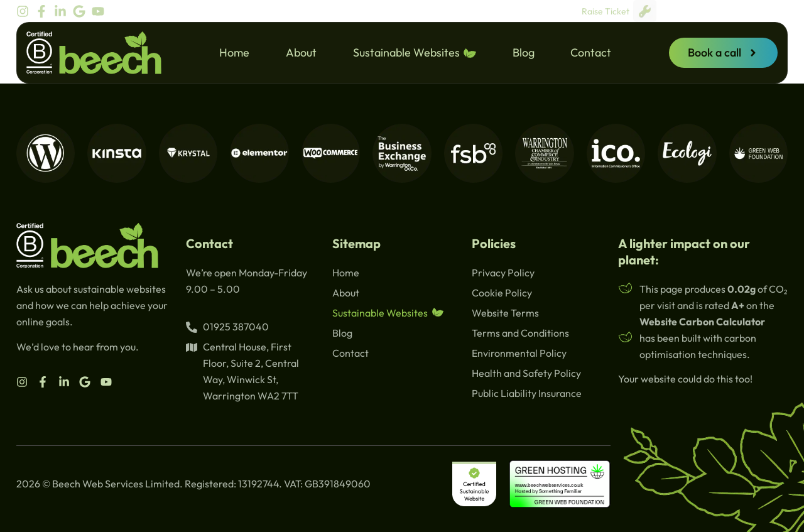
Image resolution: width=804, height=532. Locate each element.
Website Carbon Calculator (702, 322)
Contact (591, 52)
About (301, 52)
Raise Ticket (619, 11)
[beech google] (82, 11)
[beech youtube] (101, 11)
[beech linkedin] (63, 11)
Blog (524, 52)
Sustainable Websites (415, 52)
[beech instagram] (26, 11)
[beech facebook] (45, 11)
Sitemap (356, 243)
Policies (494, 243)
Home (234, 52)
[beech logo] (94, 53)
